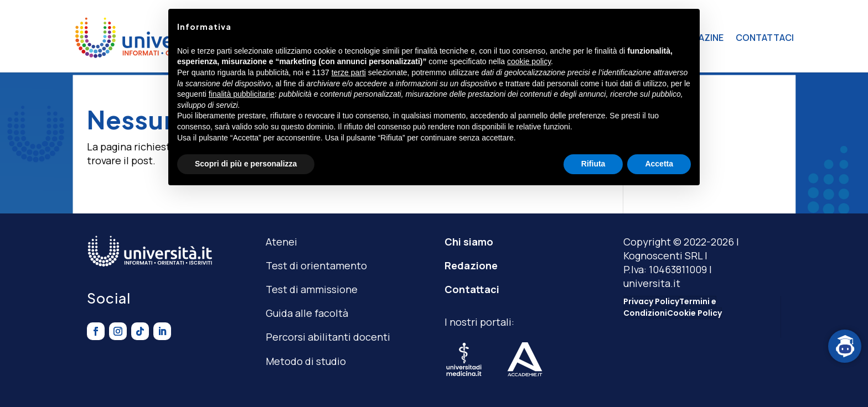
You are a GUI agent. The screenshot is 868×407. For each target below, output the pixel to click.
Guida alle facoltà (307, 313)
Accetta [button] (659, 164)
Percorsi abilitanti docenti (328, 337)
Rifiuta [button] (593, 164)
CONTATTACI (765, 38)
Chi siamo (469, 242)
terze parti (349, 72)
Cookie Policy (694, 313)
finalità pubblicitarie (242, 94)
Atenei (281, 242)
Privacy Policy (651, 301)
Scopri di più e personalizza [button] (246, 164)
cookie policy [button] (529, 61)
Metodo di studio (306, 361)
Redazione (471, 265)
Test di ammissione (312, 289)
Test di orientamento (316, 265)
